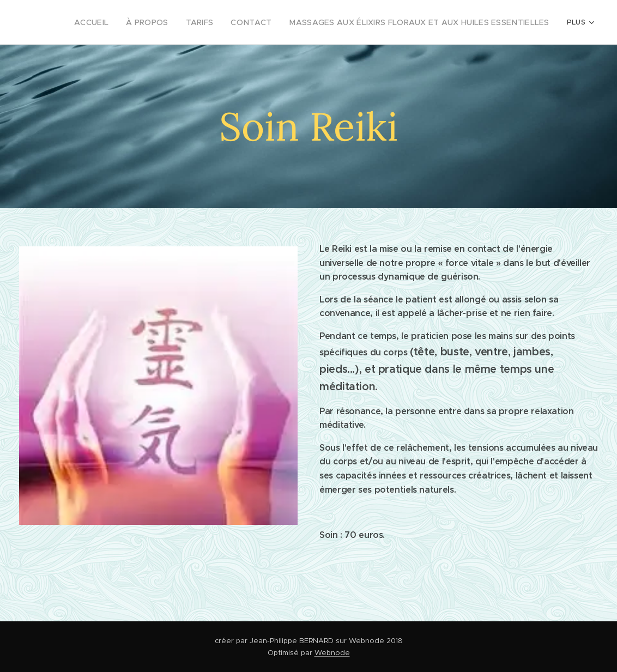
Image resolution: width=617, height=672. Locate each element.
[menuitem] (126, 22)
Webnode (332, 653)
